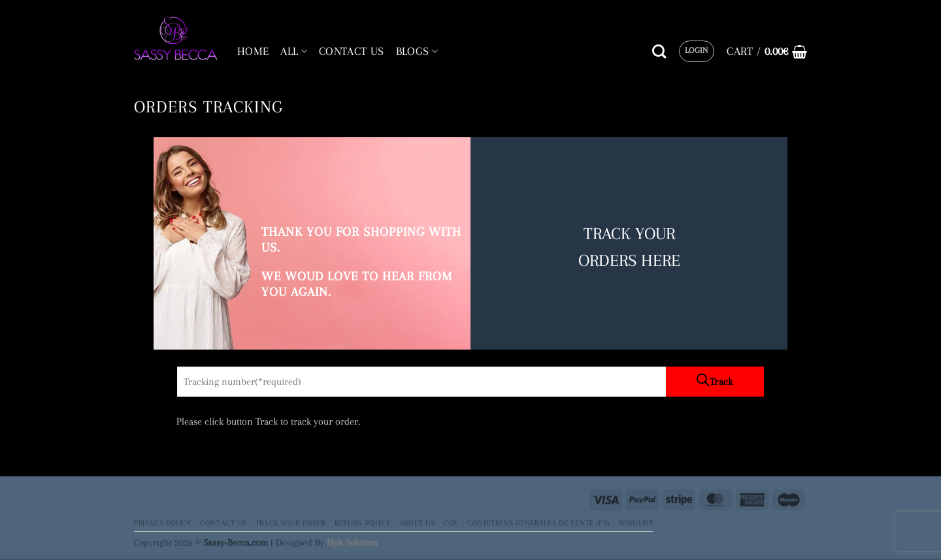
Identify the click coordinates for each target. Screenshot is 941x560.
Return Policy (362, 523)
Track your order (291, 523)
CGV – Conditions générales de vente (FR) (527, 523)
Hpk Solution (352, 542)
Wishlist (636, 523)
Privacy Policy (163, 523)
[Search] (659, 52)
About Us (417, 523)
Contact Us (223, 523)
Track (721, 382)
